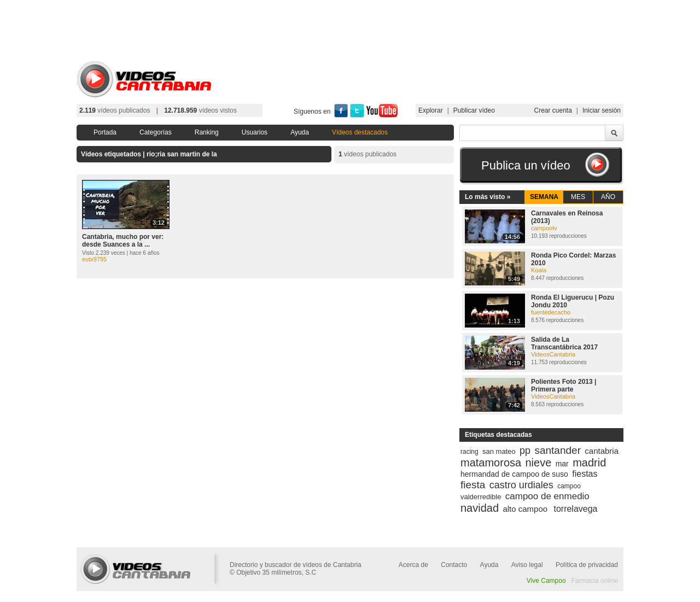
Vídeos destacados (360, 132)
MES (578, 197)
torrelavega (575, 509)
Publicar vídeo (474, 110)
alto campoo (525, 509)
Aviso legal (527, 565)
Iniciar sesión (602, 110)
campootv (544, 228)
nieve (539, 463)
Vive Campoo (546, 581)
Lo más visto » (488, 197)
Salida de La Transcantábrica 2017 (564, 343)
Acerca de (413, 565)
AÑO (608, 197)
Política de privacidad (587, 565)
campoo (569, 486)
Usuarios (255, 132)
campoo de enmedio (547, 496)
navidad (480, 508)
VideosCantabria (553, 354)
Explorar (431, 110)
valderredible (481, 497)
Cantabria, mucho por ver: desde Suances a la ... (123, 241)
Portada (105, 132)
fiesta (473, 485)
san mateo (499, 451)
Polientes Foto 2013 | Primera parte (564, 385)
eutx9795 (94, 259)
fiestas (585, 474)
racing (469, 452)
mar (562, 464)
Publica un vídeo (526, 165)
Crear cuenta (553, 110)
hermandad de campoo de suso (514, 474)
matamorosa (491, 463)
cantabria (602, 451)
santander (558, 450)
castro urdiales (521, 485)
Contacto (454, 565)
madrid (589, 463)
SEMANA (544, 197)
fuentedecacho (551, 312)
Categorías (156, 132)
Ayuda (300, 132)
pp (525, 451)
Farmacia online (595, 581)
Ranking (207, 132)
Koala (539, 270)
